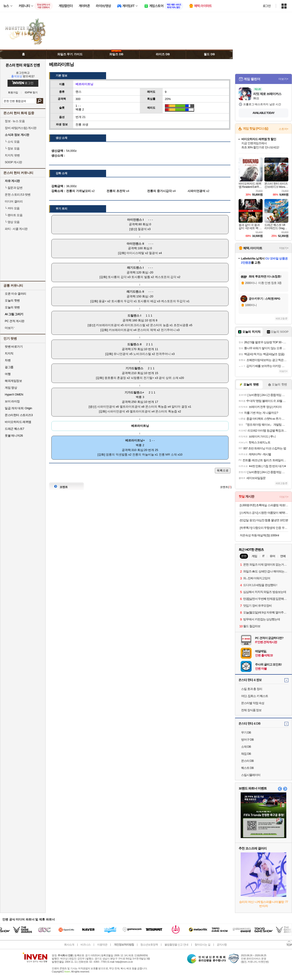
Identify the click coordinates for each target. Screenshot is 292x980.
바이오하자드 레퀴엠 (18, 422)
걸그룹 (9, 367)
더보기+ (283, 79)
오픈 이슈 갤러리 (16, 294)
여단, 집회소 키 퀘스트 (255, 696)
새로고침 (280, 318)
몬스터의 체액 (147, 330)
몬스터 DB (247, 761)
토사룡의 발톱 (141, 277)
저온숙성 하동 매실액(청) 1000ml (259, 535)
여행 (8, 374)
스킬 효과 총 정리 (252, 689)
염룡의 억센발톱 (117, 455)
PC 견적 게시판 (15, 321)
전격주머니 (163, 354)
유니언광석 (121, 354)
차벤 (8, 360)
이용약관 (102, 945)
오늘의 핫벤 (12, 300)
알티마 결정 (179, 407)
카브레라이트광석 (108, 325)
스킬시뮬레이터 (251, 775)
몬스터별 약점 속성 (253, 703)
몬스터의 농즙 (159, 325)
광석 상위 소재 (168, 378)
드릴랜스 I (134, 316)
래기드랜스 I (135, 268)
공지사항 (222, 945)
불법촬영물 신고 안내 (176, 945)
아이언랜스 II (135, 244)
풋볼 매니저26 (14, 436)
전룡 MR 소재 (168, 455)
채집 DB (246, 754)
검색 (40, 101)
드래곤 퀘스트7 (14, 429)
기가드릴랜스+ (134, 392)
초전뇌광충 (181, 325)
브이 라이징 (12, 401)
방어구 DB (247, 740)
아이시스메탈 (135, 253)
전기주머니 (168, 330)
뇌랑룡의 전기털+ (142, 378)
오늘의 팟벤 (12, 307)
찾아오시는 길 (202, 945)
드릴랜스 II (134, 344)
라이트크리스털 (135, 325)
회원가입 (13, 93)
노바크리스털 (142, 354)
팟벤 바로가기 (14, 347)
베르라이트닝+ (135, 440)
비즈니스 (86, 945)
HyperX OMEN (14, 394)
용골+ (103, 301)
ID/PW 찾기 (31, 93)
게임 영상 (11, 388)
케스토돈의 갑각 (166, 277)
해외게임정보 (13, 381)
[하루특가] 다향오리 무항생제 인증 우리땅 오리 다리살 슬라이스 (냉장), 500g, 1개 (264, 528)
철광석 (142, 229)
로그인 (267, 6)
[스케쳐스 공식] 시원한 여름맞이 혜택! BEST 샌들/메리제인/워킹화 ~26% (264, 513)
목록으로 (223, 470)
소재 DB (246, 747)
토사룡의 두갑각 (122, 301)
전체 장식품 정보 (251, 710)
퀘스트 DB (247, 768)
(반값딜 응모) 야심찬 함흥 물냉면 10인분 (264, 520)
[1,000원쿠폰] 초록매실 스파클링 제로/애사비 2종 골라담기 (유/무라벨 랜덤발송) (264, 505)
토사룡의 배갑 (147, 301)
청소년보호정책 (149, 945)
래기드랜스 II (135, 292)
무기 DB (246, 732)
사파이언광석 (106, 407)
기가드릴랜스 (134, 368)
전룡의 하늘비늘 (143, 455)
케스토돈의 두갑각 (173, 301)
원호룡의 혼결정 (115, 378)
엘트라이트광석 (130, 407)
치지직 (9, 353)
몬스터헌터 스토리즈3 (19, 415)
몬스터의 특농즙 (156, 407)
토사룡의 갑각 (117, 277)
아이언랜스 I (135, 220)
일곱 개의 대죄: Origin (18, 408)
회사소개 (69, 945)
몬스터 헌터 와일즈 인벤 (23, 65)
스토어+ (284, 129)
